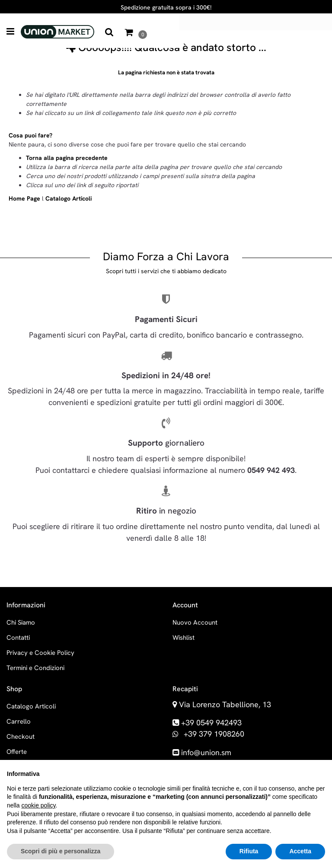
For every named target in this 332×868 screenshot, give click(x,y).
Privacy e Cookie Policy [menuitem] (40, 653)
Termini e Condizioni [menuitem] (35, 668)
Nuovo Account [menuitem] (195, 622)
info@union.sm (206, 752)
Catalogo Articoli (69, 198)
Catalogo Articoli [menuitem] (31, 706)
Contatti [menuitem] (18, 638)
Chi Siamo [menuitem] (21, 622)
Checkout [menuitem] (21, 737)
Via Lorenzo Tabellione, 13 (225, 704)
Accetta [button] (300, 851)
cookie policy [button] (38, 805)
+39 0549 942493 (211, 723)
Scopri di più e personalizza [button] (61, 851)
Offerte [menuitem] (17, 752)
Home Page (25, 198)
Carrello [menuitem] (19, 721)
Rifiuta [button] (249, 851)
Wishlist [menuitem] (184, 638)
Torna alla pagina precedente (67, 158)
